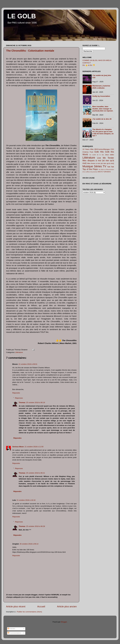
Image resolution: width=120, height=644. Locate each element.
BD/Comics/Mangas (102, 149)
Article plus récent (16, 606)
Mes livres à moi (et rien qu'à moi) (101, 163)
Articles (11, 629)
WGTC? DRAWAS (104, 172)
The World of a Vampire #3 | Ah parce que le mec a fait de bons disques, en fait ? (103, 133)
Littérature (19, 352)
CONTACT (87, 63)
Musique (88, 166)
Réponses (19, 398)
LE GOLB (22, 16)
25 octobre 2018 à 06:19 (35, 402)
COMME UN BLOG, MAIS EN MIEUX (97, 60)
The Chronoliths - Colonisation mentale (30, 51)
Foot (91, 152)
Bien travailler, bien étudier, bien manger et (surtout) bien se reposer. (103, 109)
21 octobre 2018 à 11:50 (34, 447)
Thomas (22, 402)
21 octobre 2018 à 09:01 (28, 364)
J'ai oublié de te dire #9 (102, 119)
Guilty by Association (101, 96)
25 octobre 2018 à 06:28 (35, 526)
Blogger (64, 622)
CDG (112, 149)
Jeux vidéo (109, 155)
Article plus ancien (67, 606)
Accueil (41, 606)
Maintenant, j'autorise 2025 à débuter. (101, 87)
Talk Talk (111, 167)
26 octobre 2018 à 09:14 (29, 544)
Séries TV (100, 166)
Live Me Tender (106, 158)
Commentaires (14, 633)
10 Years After (88, 149)
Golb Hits (99, 152)
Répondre (16, 393)
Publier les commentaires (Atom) (29, 612)
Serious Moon (18, 447)
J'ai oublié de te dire (97, 155)
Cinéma (86, 152)
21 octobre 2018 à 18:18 (26, 500)
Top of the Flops (90, 169)
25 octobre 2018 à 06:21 (35, 473)
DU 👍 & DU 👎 (89, 65)
